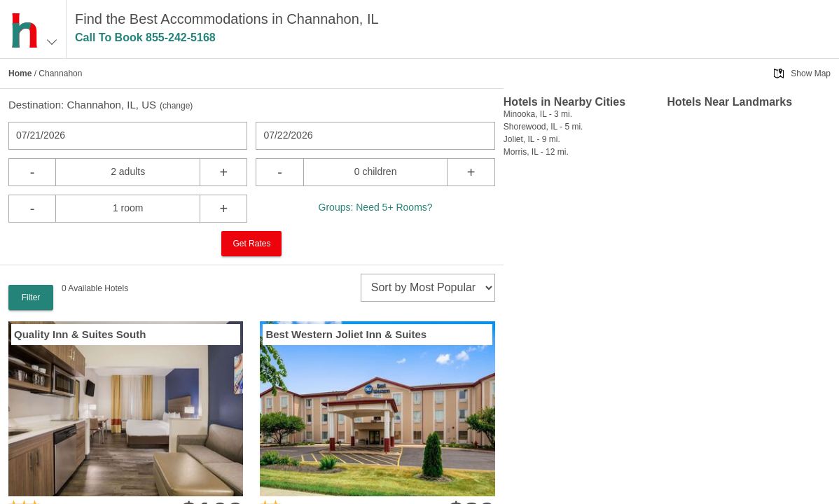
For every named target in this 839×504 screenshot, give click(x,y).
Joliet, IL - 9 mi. (532, 139)
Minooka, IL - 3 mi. (538, 114)
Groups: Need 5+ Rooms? (376, 207)
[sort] (428, 288)
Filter (31, 297)
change (176, 106)
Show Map (811, 73)
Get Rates (251, 244)
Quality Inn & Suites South (80, 334)
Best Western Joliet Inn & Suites (346, 334)
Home (20, 73)
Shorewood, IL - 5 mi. (543, 127)
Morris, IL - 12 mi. (536, 152)
